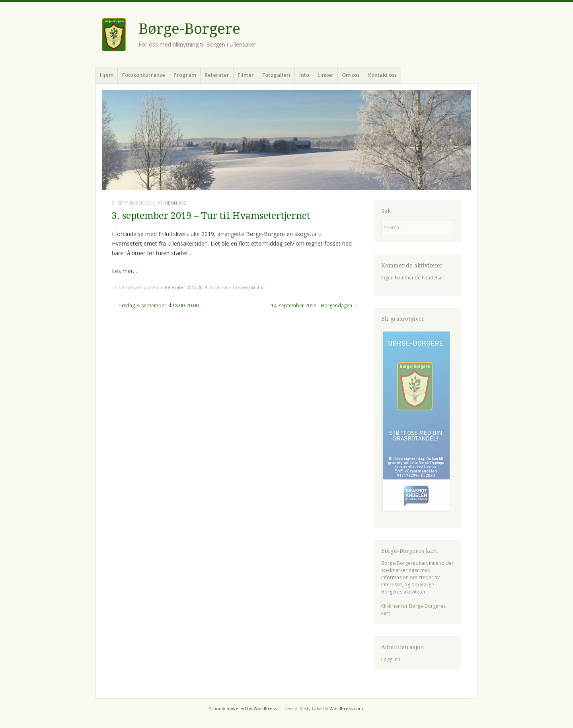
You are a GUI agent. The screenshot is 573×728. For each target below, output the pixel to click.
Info (304, 75)
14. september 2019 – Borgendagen (315, 305)
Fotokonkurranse (144, 75)
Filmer (246, 75)
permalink (252, 287)
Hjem (107, 75)
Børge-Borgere (189, 29)
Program (185, 75)
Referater (217, 75)
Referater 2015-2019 (186, 287)
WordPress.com (346, 708)
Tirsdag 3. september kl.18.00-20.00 (155, 305)
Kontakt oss (382, 75)
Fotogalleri (276, 75)
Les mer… (125, 271)
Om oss (351, 75)
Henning (175, 203)
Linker (325, 75)
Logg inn (391, 659)
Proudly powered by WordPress (243, 708)
